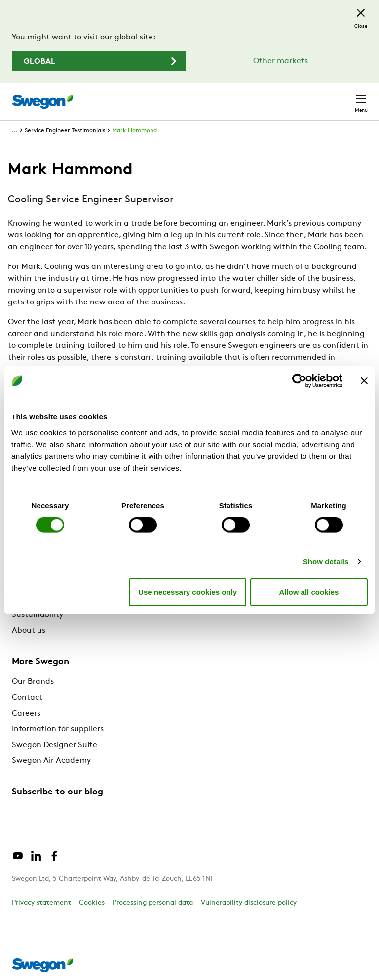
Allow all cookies (309, 592)
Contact (27, 698)
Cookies (92, 903)
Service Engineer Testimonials (65, 131)
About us (29, 631)
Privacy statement (41, 903)
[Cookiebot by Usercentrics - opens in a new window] (299, 381)
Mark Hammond (134, 131)
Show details (326, 561)
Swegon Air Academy (51, 761)
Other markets (281, 61)
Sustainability (38, 615)
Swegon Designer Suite (55, 745)
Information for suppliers (58, 729)
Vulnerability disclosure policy (249, 903)
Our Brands (33, 682)
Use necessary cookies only (188, 592)
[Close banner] (364, 381)
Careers (26, 714)
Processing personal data (153, 903)
